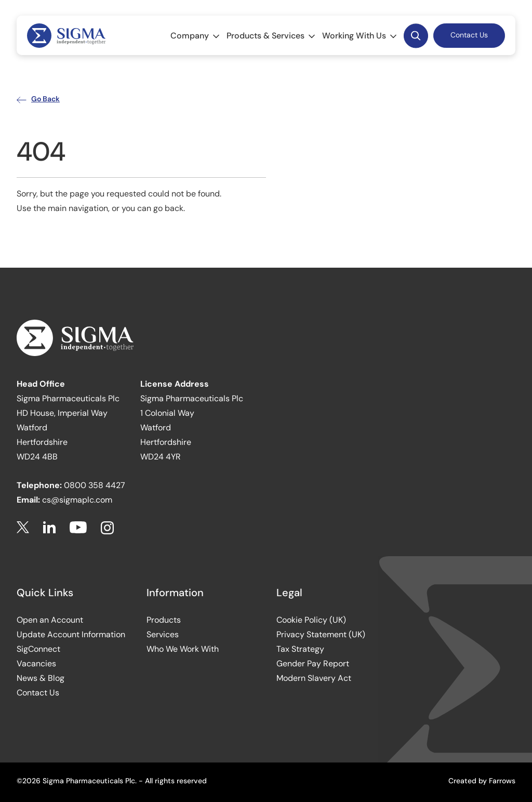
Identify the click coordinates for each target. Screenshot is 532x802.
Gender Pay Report (313, 663)
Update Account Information (71, 634)
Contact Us (469, 35)
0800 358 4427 (95, 485)
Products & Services (272, 36)
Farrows (502, 781)
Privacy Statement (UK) (321, 634)
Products (164, 620)
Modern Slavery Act (314, 678)
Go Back (38, 99)
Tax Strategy (300, 649)
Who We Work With (183, 649)
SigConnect (38, 649)
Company (196, 36)
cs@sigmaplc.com (77, 500)
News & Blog (41, 678)
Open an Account (50, 620)
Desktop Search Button (416, 35)
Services (163, 634)
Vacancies (36, 663)
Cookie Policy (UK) (311, 620)
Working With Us (360, 36)
